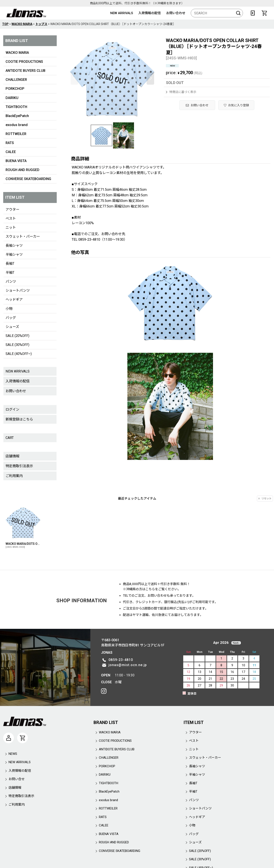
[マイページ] (9, 738)
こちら (150, 589)
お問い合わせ (176, 13)
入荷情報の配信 (150, 13)
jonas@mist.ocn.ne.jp (128, 665)
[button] (74, 78)
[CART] (264, 13)
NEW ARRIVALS (122, 13)
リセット (265, 499)
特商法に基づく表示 (181, 92)
